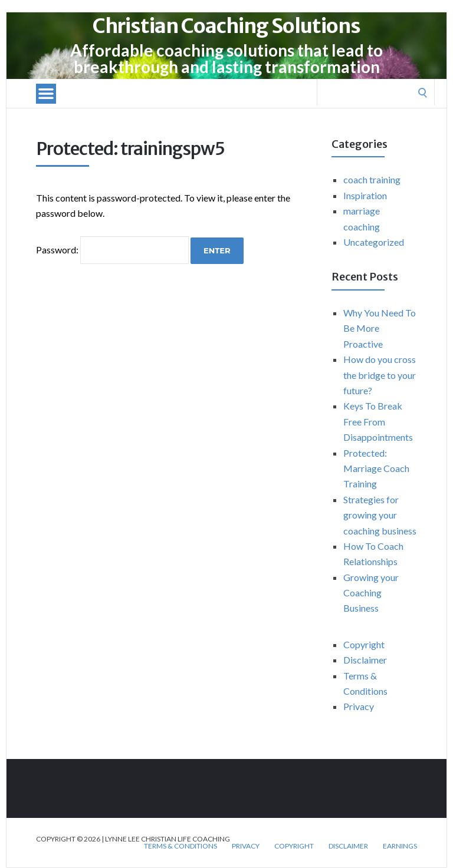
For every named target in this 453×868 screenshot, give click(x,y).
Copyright (364, 644)
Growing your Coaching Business (371, 593)
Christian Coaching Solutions (226, 26)
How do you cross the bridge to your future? (380, 375)
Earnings (400, 846)
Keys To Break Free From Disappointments (378, 421)
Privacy (359, 706)
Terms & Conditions (180, 846)
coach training (372, 179)
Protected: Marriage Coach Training (376, 468)
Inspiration (365, 195)
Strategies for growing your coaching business (380, 515)
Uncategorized (374, 242)
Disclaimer (365, 660)
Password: (112, 250)
